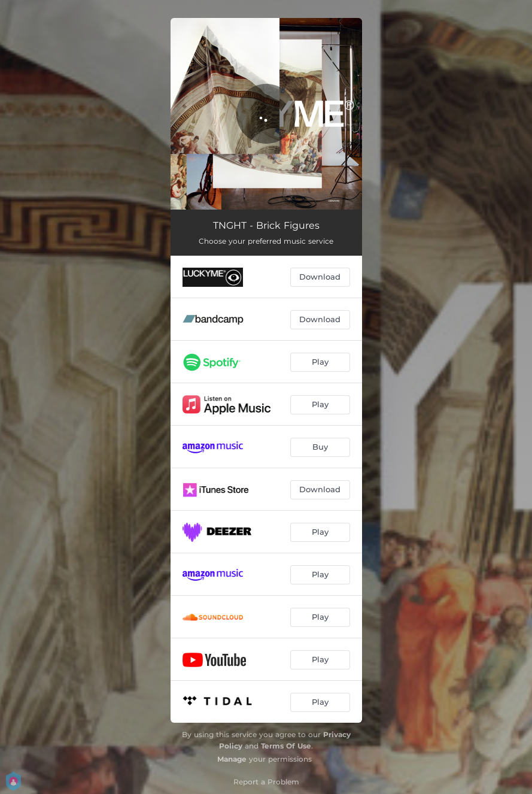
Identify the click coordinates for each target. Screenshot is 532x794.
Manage (232, 759)
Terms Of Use (286, 746)
